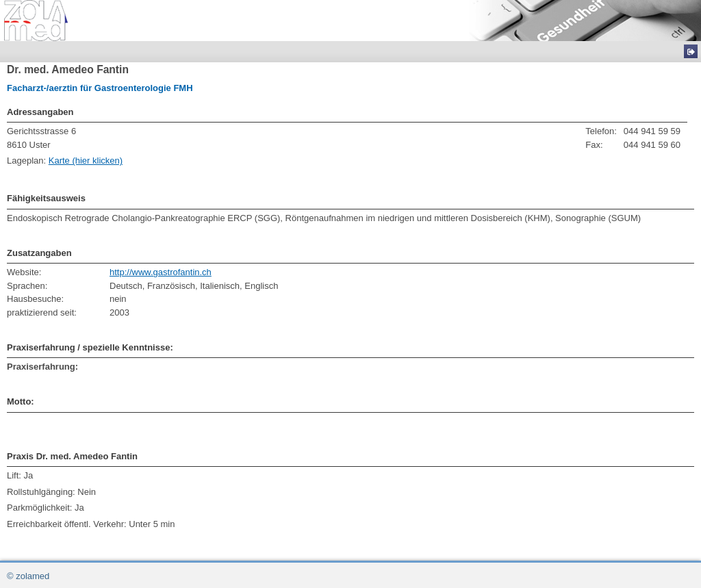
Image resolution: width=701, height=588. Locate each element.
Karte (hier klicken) (86, 161)
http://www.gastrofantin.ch (161, 272)
